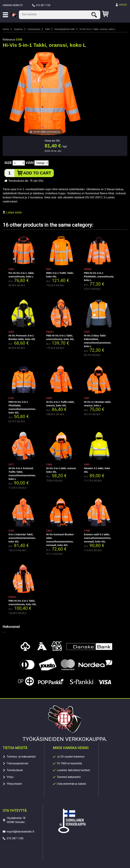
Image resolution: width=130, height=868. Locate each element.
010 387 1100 (43, 5)
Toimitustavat (15, 770)
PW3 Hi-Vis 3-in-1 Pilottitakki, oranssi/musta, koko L (99, 277)
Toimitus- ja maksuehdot (21, 757)
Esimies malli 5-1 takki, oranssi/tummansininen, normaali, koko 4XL (98, 538)
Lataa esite (12, 212)
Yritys (10, 777)
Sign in (123, 5)
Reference (9, 40)
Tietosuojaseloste (18, 763)
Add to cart (37, 173)
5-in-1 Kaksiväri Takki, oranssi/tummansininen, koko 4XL (22, 538)
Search (95, 15)
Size (8, 163)
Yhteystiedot (14, 784)
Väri (30, 163)
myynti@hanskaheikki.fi (20, 832)
